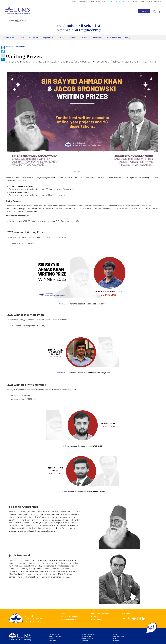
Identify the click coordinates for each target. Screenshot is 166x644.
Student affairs (54, 634)
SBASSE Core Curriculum (100, 613)
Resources (97, 38)
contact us (116, 634)
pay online (53, 641)
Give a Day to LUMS (117, 2)
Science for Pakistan (113, 38)
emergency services (87, 638)
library (52, 638)
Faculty (61, 38)
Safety (128, 38)
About (22, 38)
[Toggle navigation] (144, 11)
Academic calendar (55, 636)
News (142, 2)
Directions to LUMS (118, 636)
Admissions (83, 2)
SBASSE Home (9, 38)
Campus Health (132, 2)
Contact (158, 2)
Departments (48, 38)
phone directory (86, 636)
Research (73, 38)
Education (85, 38)
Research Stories (97, 616)
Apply (74, 2)
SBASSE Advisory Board (69, 616)
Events (149, 2)
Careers (115, 638)
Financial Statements (87, 634)
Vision (63, 613)
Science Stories (96, 619)
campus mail (85, 641)
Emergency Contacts (68, 619)
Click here (63, 304)
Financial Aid (95, 2)
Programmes (34, 38)
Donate (105, 2)
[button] (154, 12)
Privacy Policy (117, 641)
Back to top (161, 639)
